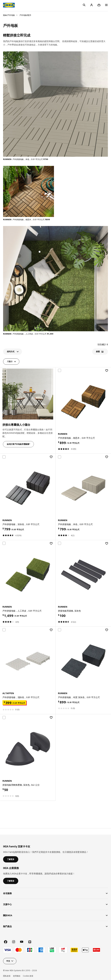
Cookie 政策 (28, 976)
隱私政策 (7, 976)
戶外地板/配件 (25, 15)
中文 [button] (8, 961)
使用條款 (17, 976)
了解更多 (11, 859)
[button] (13, 352)
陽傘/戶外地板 (9, 15)
